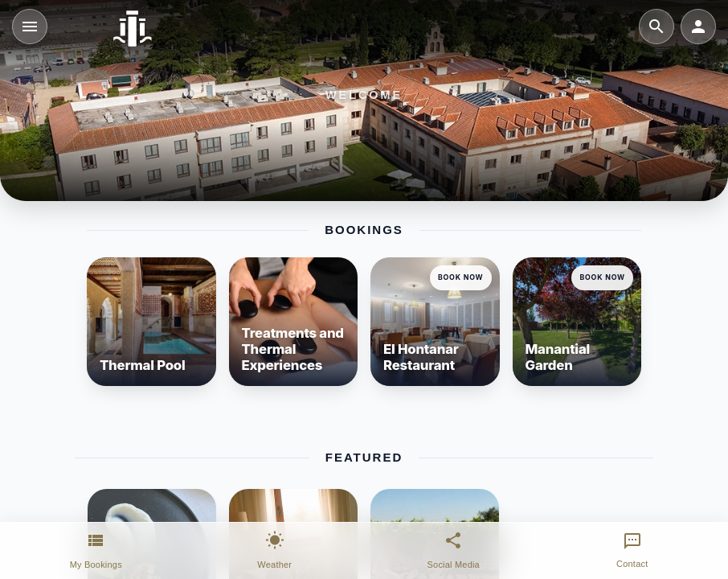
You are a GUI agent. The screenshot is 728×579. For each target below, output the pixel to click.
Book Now (461, 277)
